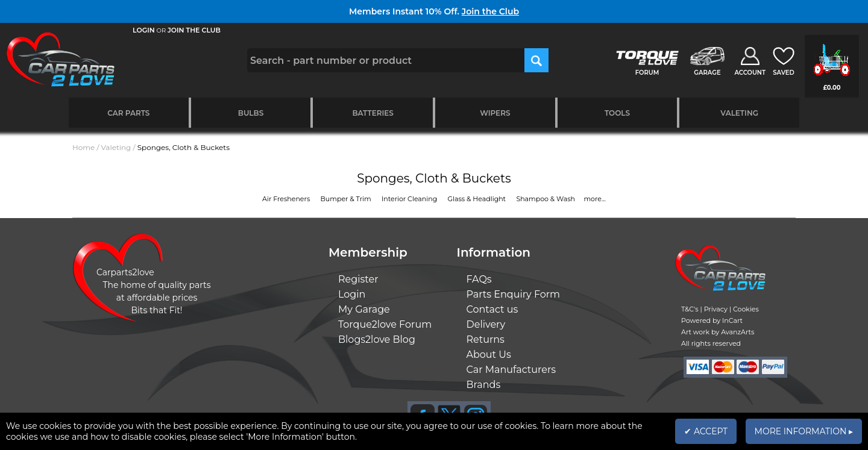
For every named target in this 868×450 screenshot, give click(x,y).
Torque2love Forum (385, 324)
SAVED (784, 73)
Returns (486, 339)
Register (358, 279)
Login (352, 294)
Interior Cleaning (410, 199)
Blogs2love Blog (377, 339)
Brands (484, 385)
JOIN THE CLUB (194, 30)
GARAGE (707, 73)
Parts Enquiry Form (514, 294)
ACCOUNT (750, 73)
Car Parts (128, 113)
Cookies (746, 309)
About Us (489, 355)
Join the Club (490, 11)
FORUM (647, 73)
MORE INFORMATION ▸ (804, 431)
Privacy (716, 309)
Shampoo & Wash (546, 199)
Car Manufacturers (511, 370)
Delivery (486, 324)
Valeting (739, 113)
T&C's (690, 309)
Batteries (373, 113)
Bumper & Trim (347, 199)
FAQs (479, 279)
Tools (617, 113)
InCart (732, 320)
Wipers (495, 113)
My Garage (364, 309)
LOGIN (144, 30)
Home (83, 147)
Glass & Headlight (478, 199)
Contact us (492, 309)
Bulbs (251, 113)
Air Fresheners (287, 199)
